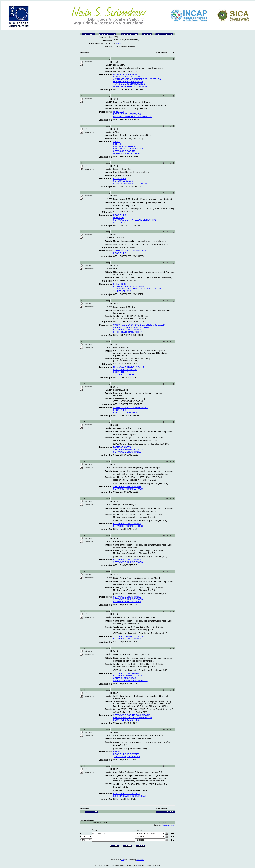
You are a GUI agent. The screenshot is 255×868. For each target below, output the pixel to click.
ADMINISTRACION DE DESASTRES (130, 286)
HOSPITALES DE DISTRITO (126, 720)
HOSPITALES (119, 178)
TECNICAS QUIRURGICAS (127, 757)
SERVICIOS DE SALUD (124, 151)
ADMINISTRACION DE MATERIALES (130, 408)
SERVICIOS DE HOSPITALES (127, 330)
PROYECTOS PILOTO (124, 372)
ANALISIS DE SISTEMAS (125, 412)
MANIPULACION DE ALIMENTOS (129, 153)
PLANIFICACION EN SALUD (126, 77)
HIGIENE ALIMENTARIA (124, 146)
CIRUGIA (117, 752)
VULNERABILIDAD (122, 291)
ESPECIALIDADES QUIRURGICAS (129, 796)
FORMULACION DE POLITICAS (128, 82)
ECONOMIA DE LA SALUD (126, 74)
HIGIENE (117, 144)
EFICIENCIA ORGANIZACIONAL (128, 332)
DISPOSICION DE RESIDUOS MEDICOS (132, 117)
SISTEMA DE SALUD (123, 181)
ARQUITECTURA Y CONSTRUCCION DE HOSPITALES (139, 289)
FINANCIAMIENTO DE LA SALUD (129, 367)
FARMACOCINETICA (123, 447)
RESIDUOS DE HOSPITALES (127, 114)
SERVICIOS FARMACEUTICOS (128, 449)
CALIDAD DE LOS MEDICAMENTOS (130, 680)
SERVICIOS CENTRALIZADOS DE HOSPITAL (135, 220)
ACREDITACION (121, 222)
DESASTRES (119, 284)
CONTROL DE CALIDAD (125, 678)
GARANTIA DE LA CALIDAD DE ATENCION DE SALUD (139, 325)
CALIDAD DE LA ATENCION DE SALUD (132, 327)
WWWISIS (140, 860)
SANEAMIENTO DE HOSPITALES (129, 149)
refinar (118, 43)
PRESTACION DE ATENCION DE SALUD (132, 718)
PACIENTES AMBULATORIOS (127, 602)
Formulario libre (168, 825)
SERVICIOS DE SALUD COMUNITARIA (132, 715)
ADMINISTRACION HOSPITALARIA (130, 251)
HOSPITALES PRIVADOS (125, 370)
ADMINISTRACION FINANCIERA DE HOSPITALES (137, 79)
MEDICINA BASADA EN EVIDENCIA (130, 86)
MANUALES (119, 112)
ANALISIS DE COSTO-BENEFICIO (129, 84)
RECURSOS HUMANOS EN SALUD (130, 183)
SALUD (116, 142)
